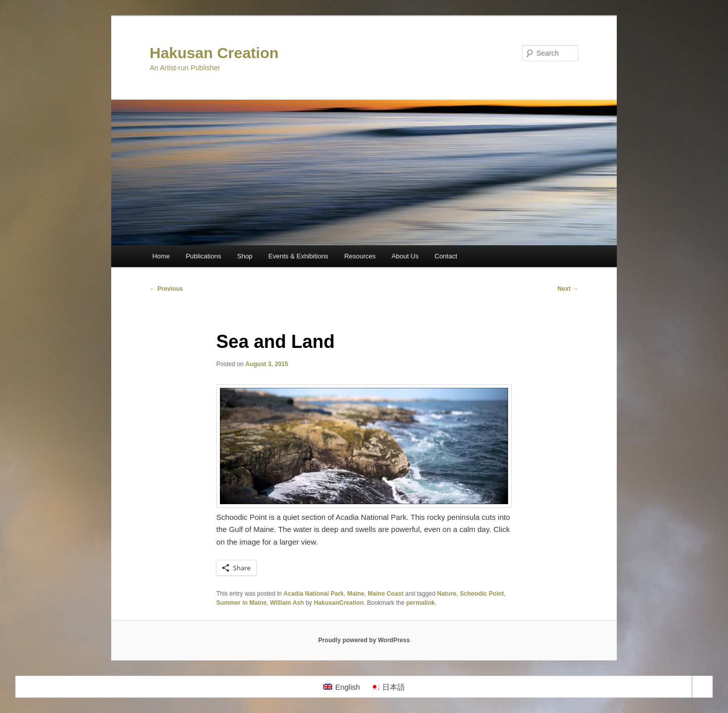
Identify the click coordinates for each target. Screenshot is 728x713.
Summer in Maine (241, 603)
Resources (360, 256)
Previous (166, 289)
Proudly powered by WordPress (364, 640)
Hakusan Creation (214, 53)
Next (568, 289)
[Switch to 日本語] (388, 687)
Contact (446, 256)
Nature (447, 594)
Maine (356, 594)
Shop (245, 256)
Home (161, 256)
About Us (405, 256)
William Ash (287, 603)
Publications (203, 256)
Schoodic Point (482, 594)
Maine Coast (385, 594)
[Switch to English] (342, 687)
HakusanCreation (339, 603)
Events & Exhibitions (299, 256)
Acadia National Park (314, 594)
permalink (420, 603)
